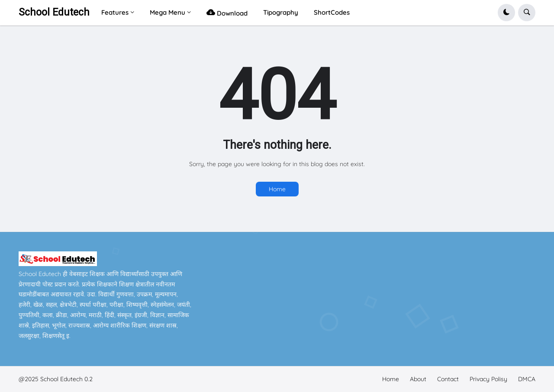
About (418, 379)
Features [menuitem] (115, 12)
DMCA (527, 379)
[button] (506, 13)
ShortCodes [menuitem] (332, 12)
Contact (448, 379)
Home (277, 189)
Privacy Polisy (488, 379)
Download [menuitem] (227, 12)
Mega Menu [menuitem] (167, 12)
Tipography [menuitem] (281, 12)
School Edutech (54, 12)
